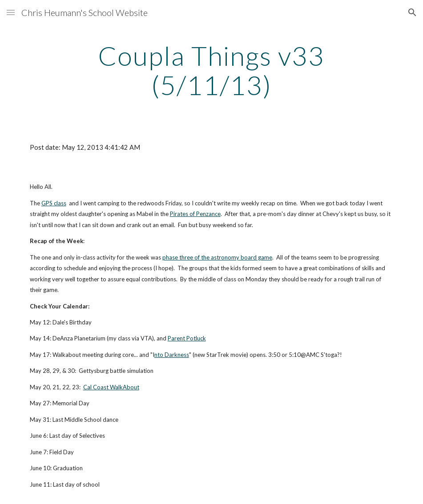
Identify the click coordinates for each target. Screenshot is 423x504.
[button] (11, 12)
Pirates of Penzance (195, 214)
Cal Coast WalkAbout (111, 387)
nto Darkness (172, 355)
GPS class (54, 203)
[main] (211, 70)
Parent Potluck (187, 338)
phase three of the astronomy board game (217, 257)
